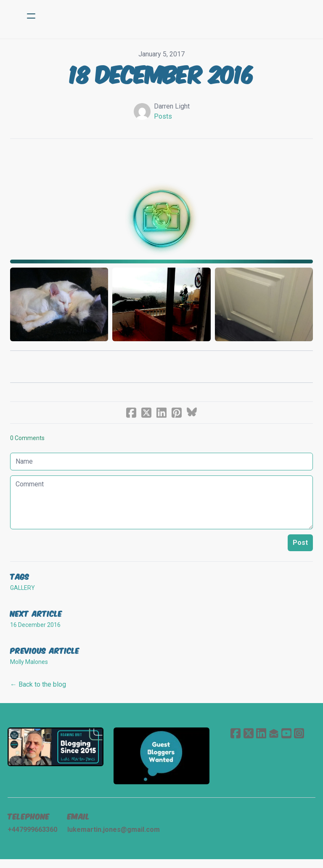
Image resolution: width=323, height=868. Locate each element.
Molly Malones (29, 668)
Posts (163, 116)
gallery (23, 594)
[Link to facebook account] (233, 739)
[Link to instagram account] (301, 739)
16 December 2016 (35, 631)
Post (300, 549)
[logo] (172, 16)
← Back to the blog (38, 691)
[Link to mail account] (274, 739)
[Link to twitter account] (247, 739)
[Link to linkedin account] (260, 739)
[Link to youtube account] (287, 739)
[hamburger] (31, 16)
